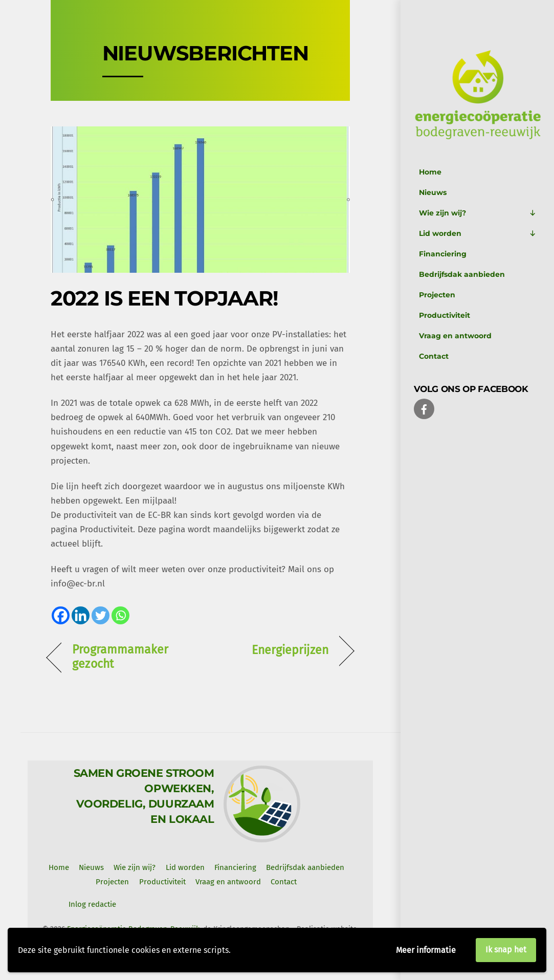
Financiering (443, 254)
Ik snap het (506, 950)
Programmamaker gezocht (120, 657)
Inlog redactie (92, 904)
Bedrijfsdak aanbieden (462, 274)
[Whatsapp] (120, 615)
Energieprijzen (290, 650)
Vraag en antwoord (455, 336)
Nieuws (433, 192)
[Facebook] (61, 615)
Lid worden (478, 233)
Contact (434, 356)
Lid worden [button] (185, 867)
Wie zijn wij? (478, 213)
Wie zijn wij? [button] (135, 867)
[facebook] (424, 408)
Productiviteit (445, 315)
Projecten (437, 295)
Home (430, 172)
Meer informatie (426, 950)
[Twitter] (101, 615)
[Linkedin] (81, 615)
